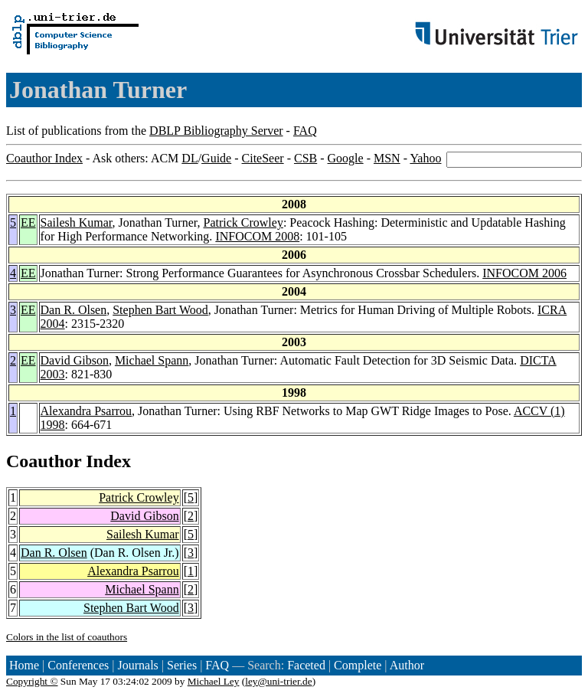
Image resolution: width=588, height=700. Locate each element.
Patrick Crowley (243, 222)
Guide (216, 158)
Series (182, 665)
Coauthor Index (44, 158)
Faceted (306, 665)
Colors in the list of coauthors (67, 637)
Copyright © (32, 681)
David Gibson (75, 360)
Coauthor (44, 461)
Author (407, 665)
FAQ (305, 131)
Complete (358, 665)
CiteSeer (263, 158)
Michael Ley (214, 681)
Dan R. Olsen (74, 310)
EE (28, 222)
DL (189, 158)
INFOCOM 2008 (257, 236)
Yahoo (425, 158)
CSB (305, 158)
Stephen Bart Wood (160, 310)
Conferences (78, 665)
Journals (137, 665)
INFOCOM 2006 (524, 273)
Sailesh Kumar (77, 222)
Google (346, 158)
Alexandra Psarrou (87, 411)
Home (24, 665)
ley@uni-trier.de (278, 681)
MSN (387, 158)
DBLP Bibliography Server (216, 131)
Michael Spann (152, 360)
